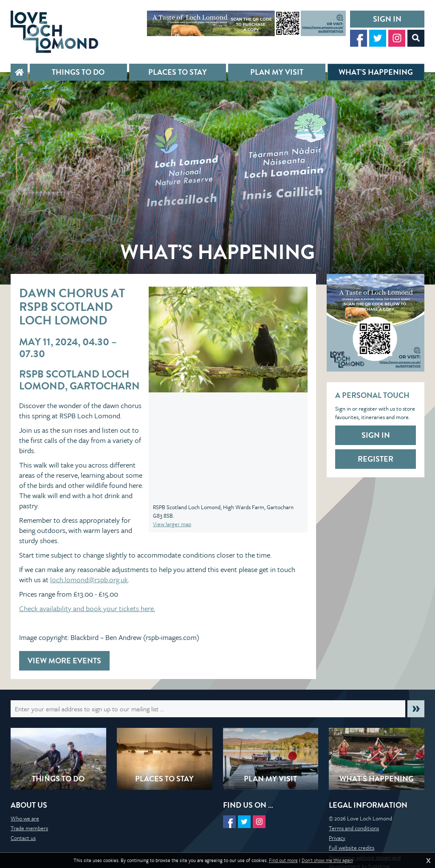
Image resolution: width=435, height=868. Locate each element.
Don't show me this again (327, 860)
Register (376, 459)
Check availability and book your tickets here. (87, 608)
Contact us (23, 838)
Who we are (25, 818)
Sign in (387, 19)
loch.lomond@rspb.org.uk (89, 579)
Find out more (283, 860)
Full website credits (352, 848)
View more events (64, 661)
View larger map (172, 524)
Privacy (337, 838)
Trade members (29, 828)
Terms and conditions (354, 828)
